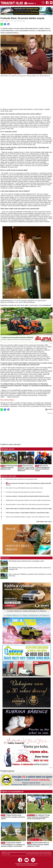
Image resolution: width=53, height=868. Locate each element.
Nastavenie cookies (39, 854)
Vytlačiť (49, 409)
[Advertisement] (26, 93)
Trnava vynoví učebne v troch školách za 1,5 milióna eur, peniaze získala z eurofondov (13, 844)
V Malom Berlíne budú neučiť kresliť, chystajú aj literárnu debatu (13, 817)
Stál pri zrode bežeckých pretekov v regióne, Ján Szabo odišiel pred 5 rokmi (28, 517)
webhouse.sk (33, 865)
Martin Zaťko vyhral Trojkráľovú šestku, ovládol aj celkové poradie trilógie (29, 509)
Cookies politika (48, 854)
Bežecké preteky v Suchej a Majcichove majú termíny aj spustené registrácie (28, 504)
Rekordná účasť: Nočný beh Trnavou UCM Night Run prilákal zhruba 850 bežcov (26, 468)
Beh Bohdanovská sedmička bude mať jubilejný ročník (9, 467)
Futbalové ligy (31, 815)
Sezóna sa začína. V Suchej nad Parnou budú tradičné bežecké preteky (28, 496)
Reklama (49, 852)
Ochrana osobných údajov (33, 852)
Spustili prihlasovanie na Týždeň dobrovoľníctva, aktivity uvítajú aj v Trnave (38, 844)
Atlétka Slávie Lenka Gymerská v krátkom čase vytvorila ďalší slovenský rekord (28, 500)
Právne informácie (22, 852)
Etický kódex (43, 852)
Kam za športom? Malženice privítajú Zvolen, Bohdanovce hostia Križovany (30, 575)
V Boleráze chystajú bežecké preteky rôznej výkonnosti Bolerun (24, 492)
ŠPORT (2, 21)
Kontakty (31, 854)
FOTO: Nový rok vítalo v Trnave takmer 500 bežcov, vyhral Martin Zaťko (28, 513)
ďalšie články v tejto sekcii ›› (44, 522)
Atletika (6, 21)
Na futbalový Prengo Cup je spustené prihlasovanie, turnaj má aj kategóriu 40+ (30, 568)
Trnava (3, 815)
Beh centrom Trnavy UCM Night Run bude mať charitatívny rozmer (42, 468)
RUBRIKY (30, 3)
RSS (27, 854)
